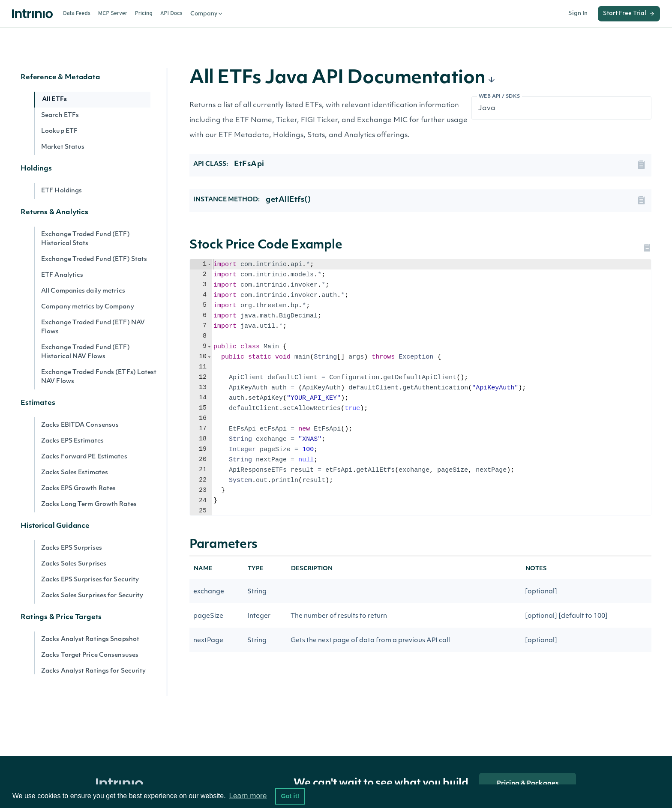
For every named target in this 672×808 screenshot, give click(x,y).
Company (207, 14)
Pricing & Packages (528, 784)
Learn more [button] (248, 796)
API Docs (171, 14)
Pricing (144, 14)
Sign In (578, 13)
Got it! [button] (290, 796)
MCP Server (113, 14)
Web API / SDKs (499, 97)
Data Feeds (77, 14)
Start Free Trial (629, 14)
